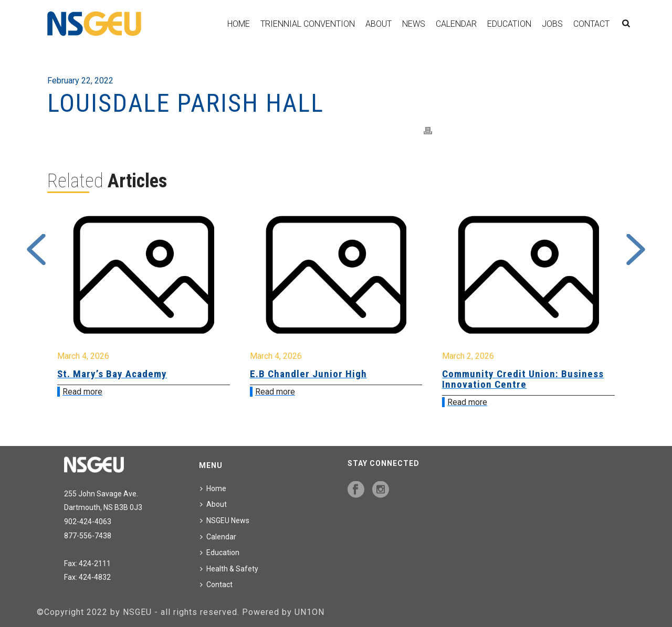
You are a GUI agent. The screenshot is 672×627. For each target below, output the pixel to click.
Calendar (456, 24)
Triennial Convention (308, 24)
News (414, 24)
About (379, 24)
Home (239, 24)
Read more (82, 392)
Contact (591, 24)
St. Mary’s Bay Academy (112, 374)
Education (509, 24)
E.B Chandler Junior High (308, 374)
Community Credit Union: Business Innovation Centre (523, 379)
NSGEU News (225, 520)
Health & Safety (229, 569)
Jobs (552, 24)
